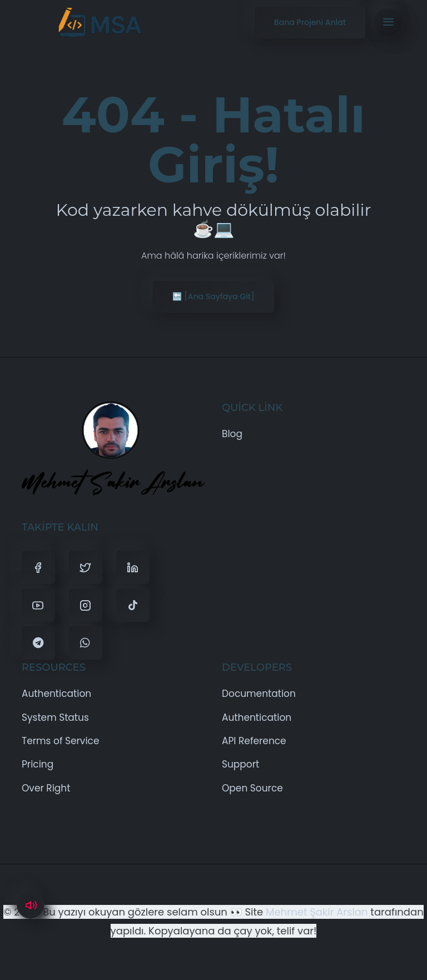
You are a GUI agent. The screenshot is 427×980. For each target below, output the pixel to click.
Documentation (259, 694)
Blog (232, 434)
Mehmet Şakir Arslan (317, 912)
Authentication (56, 694)
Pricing (38, 764)
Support (240, 764)
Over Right (46, 788)
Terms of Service (60, 741)
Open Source (252, 788)
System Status (55, 717)
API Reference (254, 741)
